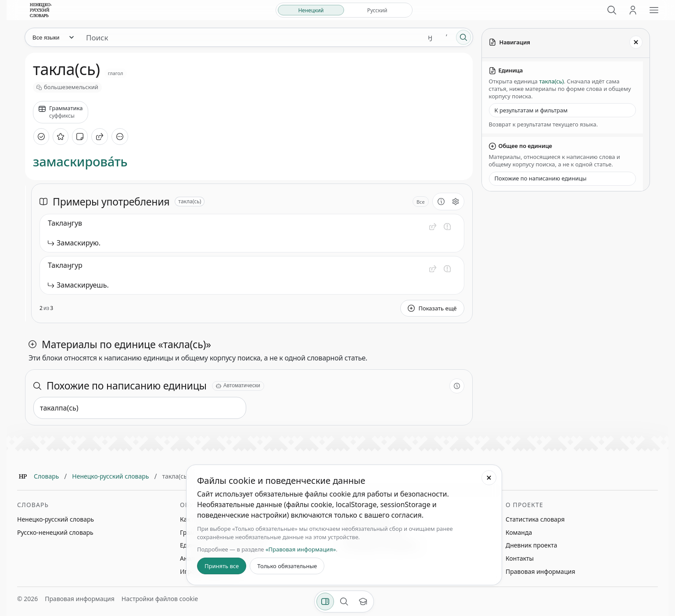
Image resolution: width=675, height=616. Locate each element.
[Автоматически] (238, 386)
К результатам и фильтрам (531, 110)
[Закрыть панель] (636, 42)
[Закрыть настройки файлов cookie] (489, 478)
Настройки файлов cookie (160, 599)
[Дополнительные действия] (120, 137)
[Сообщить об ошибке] (447, 227)
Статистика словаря (535, 519)
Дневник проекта (531, 545)
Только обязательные (287, 566)
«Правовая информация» (301, 549)
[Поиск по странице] (344, 602)
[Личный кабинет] (633, 10)
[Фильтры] (325, 602)
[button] (433, 227)
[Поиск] (612, 10)
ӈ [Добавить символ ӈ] (430, 37)
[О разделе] (441, 202)
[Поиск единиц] (251, 37)
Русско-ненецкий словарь (55, 532)
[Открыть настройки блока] (456, 202)
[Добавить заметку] (80, 137)
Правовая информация (540, 571)
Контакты (520, 558)
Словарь (46, 476)
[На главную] (41, 10)
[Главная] (23, 476)
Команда (519, 532)
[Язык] (53, 37)
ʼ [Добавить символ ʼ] (447, 37)
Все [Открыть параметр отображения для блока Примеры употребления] (421, 202)
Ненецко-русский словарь (110, 476)
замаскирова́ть (80, 162)
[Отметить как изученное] (41, 137)
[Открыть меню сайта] (654, 10)
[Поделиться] (100, 137)
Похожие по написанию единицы (541, 178)
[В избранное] (61, 137)
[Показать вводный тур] (363, 602)
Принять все (222, 566)
